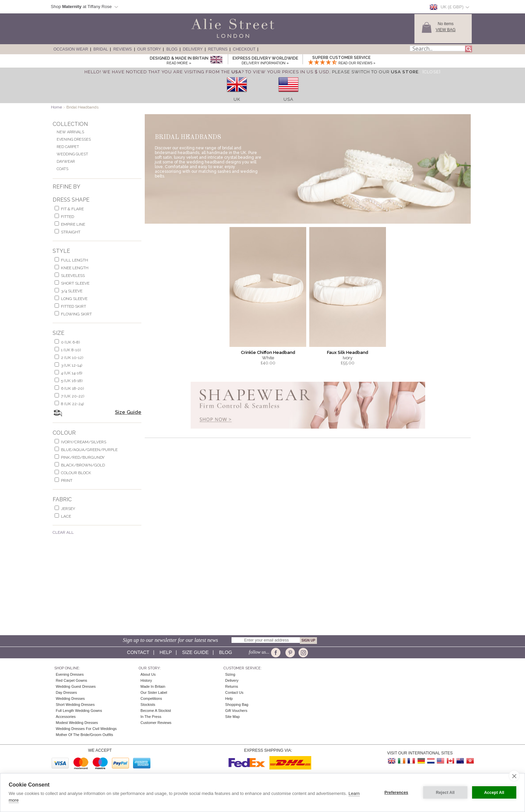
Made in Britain (153, 686)
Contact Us (234, 692)
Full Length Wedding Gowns (79, 711)
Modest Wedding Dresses (77, 723)
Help (166, 652)
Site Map (232, 717)
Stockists (148, 705)
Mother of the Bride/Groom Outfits (85, 735)
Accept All (494, 793)
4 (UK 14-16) (72, 373)
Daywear (66, 162)
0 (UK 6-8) (70, 342)
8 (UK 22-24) (72, 404)
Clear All (63, 532)
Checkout (244, 49)
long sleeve (74, 299)
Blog (172, 49)
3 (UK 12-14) (72, 365)
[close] (514, 776)
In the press (151, 717)
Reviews (122, 49)
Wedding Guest (72, 154)
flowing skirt (76, 314)
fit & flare (72, 209)
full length (75, 260)
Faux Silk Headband (348, 352)
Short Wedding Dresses (75, 705)
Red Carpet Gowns (72, 680)
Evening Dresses (74, 139)
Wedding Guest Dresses (76, 686)
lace (66, 516)
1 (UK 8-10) (71, 350)
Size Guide (128, 412)
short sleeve (75, 283)
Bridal (101, 49)
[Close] (432, 72)
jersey (68, 509)
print (67, 481)
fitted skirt (74, 306)
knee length (75, 268)
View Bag (446, 30)
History (146, 680)
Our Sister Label (154, 692)
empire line (73, 224)
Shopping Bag (237, 705)
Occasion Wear (71, 49)
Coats (62, 169)
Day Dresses (67, 692)
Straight (71, 232)
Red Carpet (68, 147)
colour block (76, 473)
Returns (218, 49)
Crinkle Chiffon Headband (268, 352)
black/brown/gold (83, 465)
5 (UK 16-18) (72, 381)
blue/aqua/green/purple (89, 450)
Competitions (151, 698)
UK (237, 99)
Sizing (230, 674)
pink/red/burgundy (83, 457)
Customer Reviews (156, 723)
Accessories (66, 717)
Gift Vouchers (236, 711)
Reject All (445, 793)
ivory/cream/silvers (84, 442)
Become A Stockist (156, 711)
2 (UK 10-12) (72, 358)
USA (288, 99)
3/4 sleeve (72, 291)
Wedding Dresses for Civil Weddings (86, 729)
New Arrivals (70, 132)
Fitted (68, 217)
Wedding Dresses (71, 698)
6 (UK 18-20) (72, 388)
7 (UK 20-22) (73, 396)
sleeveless (73, 276)
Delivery (193, 49)
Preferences (397, 793)
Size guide (195, 652)
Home (56, 107)
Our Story (149, 49)
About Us (148, 674)
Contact (138, 652)
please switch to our (375, 72)
